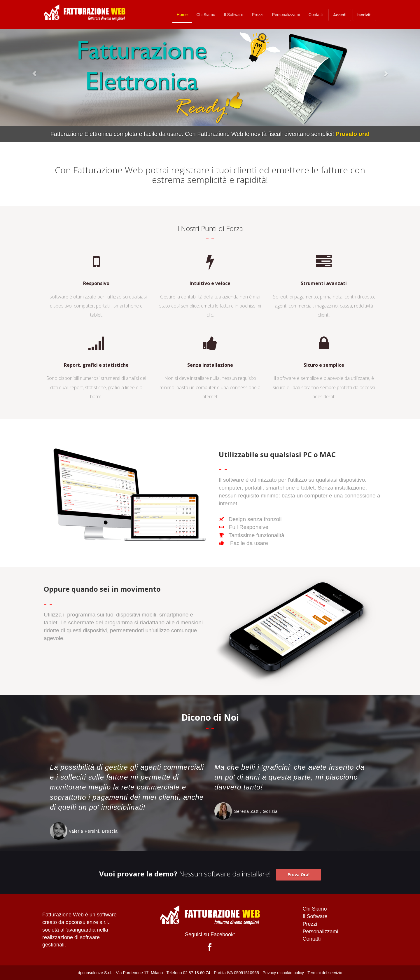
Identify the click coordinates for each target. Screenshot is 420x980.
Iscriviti (364, 15)
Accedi (340, 15)
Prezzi (258, 15)
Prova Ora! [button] (299, 875)
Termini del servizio (325, 973)
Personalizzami (286, 15)
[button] (32, 71)
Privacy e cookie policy (283, 973)
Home (182, 15)
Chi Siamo (206, 15)
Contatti (316, 15)
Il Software (234, 15)
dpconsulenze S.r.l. (95, 973)
